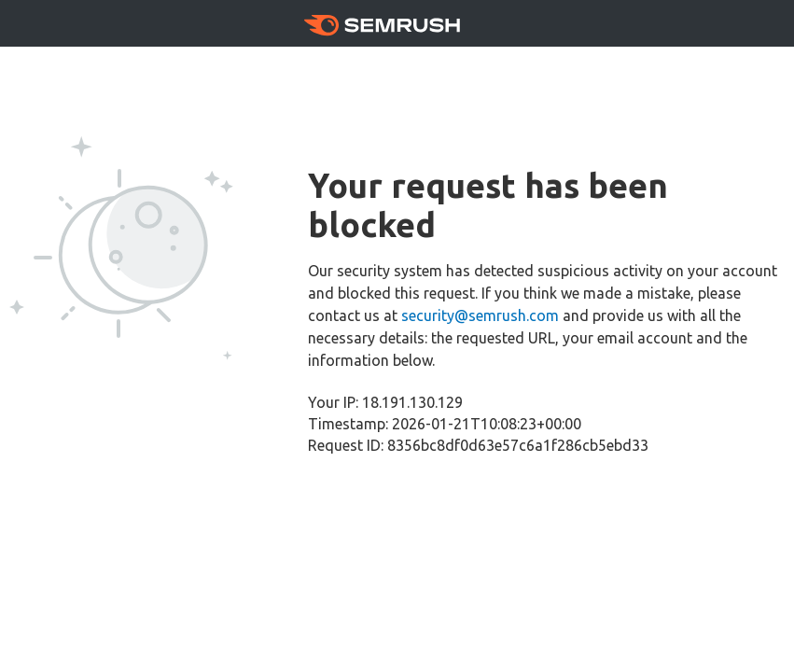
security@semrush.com (480, 315)
